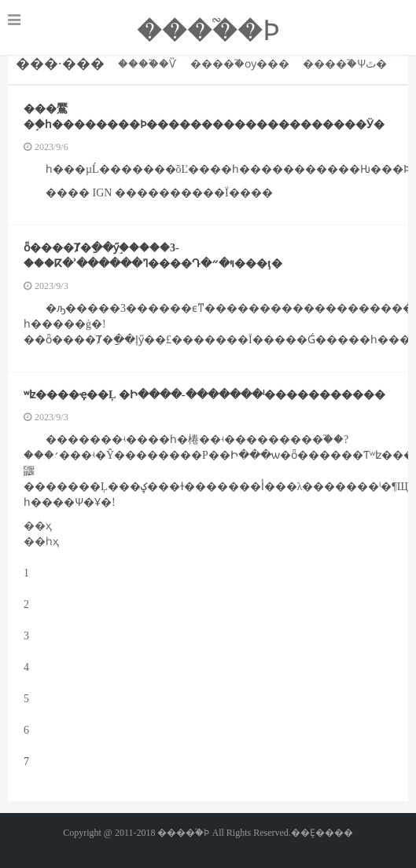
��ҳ (38, 526)
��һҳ (41, 542)
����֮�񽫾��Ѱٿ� (345, 64)
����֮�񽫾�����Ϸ (208, 31)
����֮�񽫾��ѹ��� (240, 64)
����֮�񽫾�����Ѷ (147, 64)
